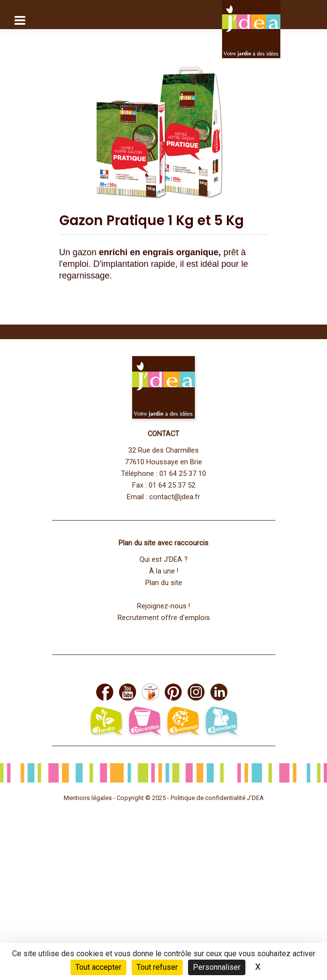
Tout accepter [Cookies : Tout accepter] (98, 967)
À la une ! (164, 571)
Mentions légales (88, 798)
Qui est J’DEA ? (163, 560)
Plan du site (164, 583)
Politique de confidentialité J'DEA (217, 798)
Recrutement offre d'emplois (164, 618)
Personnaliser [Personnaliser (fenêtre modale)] (217, 967)
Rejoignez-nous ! (163, 606)
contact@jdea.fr (175, 497)
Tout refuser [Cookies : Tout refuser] (157, 967)
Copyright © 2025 (142, 798)
